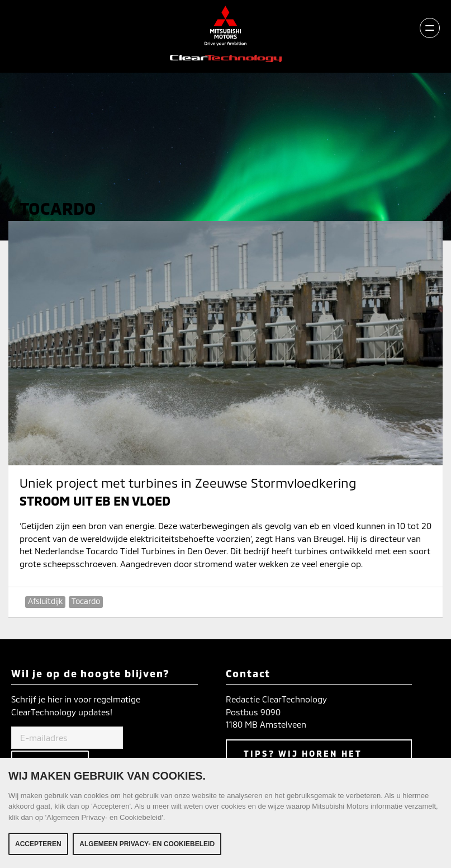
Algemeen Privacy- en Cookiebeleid (147, 845)
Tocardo (86, 601)
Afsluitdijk (45, 601)
